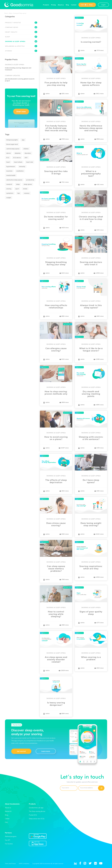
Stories (21, 51)
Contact (74, 5)
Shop (91, 5)
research (9, 184)
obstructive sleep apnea (14, 180)
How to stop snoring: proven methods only (56, 393)
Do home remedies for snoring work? (56, 218)
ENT (26, 158)
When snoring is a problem (91, 658)
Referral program (11, 836)
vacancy (27, 193)
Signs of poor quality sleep (91, 613)
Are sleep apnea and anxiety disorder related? (56, 660)
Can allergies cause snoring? (56, 350)
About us (61, 5)
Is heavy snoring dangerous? (56, 704)
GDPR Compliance (24, 864)
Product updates (21, 23)
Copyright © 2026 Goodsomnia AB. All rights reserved (48, 864)
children (26, 149)
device (9, 153)
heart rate (30, 162)
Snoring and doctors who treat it (91, 263)
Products (46, 5)
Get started (21, 751)
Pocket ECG (33, 815)
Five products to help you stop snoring (56, 84)
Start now (21, 111)
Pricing (53, 5)
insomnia (9, 171)
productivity (30, 180)
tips (19, 193)
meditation (20, 171)
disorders (28, 153)
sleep (18, 184)
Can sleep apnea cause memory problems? (56, 569)
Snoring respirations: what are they (91, 567)
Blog (67, 5)
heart (8, 162)
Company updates (12, 76)
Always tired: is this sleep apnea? (91, 306)
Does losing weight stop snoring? (91, 524)
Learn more (46, 751)
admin (81, 51)
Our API (8, 840)
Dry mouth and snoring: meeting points (91, 394)
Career (7, 819)
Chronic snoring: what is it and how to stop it (91, 219)
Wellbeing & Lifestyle (21, 46)
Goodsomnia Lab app (36, 808)
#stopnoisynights (12, 140)
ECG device (17, 158)
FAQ (6, 822)
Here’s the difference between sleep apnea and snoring (91, 128)
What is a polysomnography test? (91, 174)
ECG (8, 158)
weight (9, 198)
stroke (25, 189)
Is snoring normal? (91, 42)
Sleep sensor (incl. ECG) (37, 819)
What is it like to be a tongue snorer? (91, 350)
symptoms (10, 193)
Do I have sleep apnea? (91, 481)
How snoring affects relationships (56, 306)
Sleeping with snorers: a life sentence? (91, 438)
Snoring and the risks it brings (56, 172)
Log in (103, 5)
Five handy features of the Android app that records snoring (56, 128)
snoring (9, 189)
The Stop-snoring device (37, 811)
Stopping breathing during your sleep (56, 263)
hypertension (11, 166)
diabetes (18, 153)
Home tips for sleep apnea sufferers (91, 84)
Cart (83, 5)
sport (17, 189)
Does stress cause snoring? (56, 524)
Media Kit (8, 811)
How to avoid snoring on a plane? (56, 438)
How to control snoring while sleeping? (56, 614)
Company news (21, 27)
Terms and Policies (10, 864)
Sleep (21, 37)
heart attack (18, 162)
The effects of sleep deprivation (56, 481)
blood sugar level (12, 144)
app (23, 140)
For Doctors (9, 844)
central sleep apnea (13, 149)
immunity (22, 166)
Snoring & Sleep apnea (91, 38)
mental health (11, 175)
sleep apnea (28, 184)
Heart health (21, 32)
